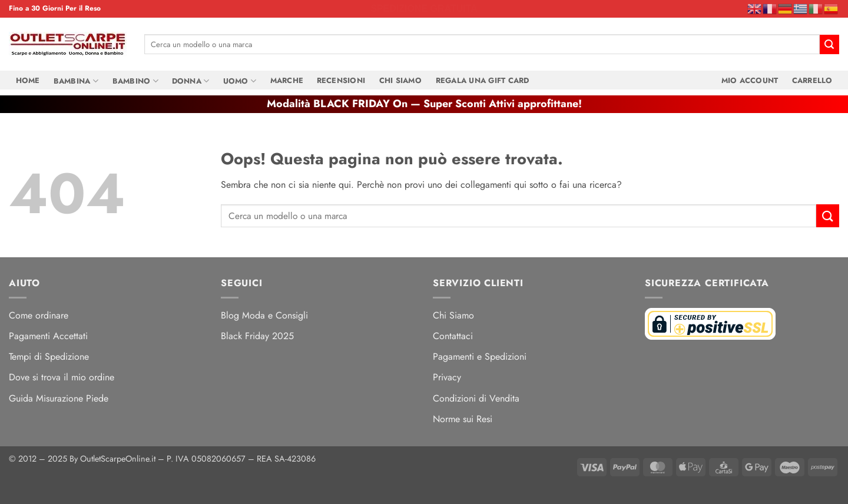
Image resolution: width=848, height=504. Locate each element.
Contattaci (453, 336)
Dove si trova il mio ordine (62, 377)
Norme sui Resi (463, 419)
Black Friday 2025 (257, 336)
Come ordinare (39, 315)
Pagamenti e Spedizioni (480, 357)
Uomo (240, 81)
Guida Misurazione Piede (59, 398)
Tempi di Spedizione (49, 357)
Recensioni (341, 80)
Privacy (447, 377)
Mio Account (749, 80)
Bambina (76, 81)
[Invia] (829, 44)
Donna (191, 81)
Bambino (135, 81)
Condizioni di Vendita (476, 398)
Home (28, 80)
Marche (286, 80)
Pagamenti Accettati (48, 336)
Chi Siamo (400, 80)
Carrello (812, 80)
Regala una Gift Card (482, 80)
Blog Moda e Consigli (264, 315)
